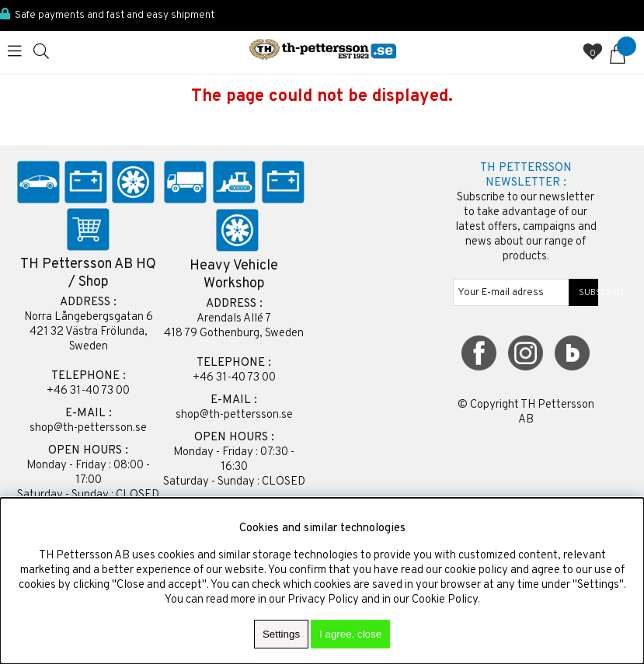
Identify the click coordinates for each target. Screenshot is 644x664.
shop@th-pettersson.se (88, 428)
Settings (281, 634)
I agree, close (350, 634)
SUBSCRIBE (584, 293)
